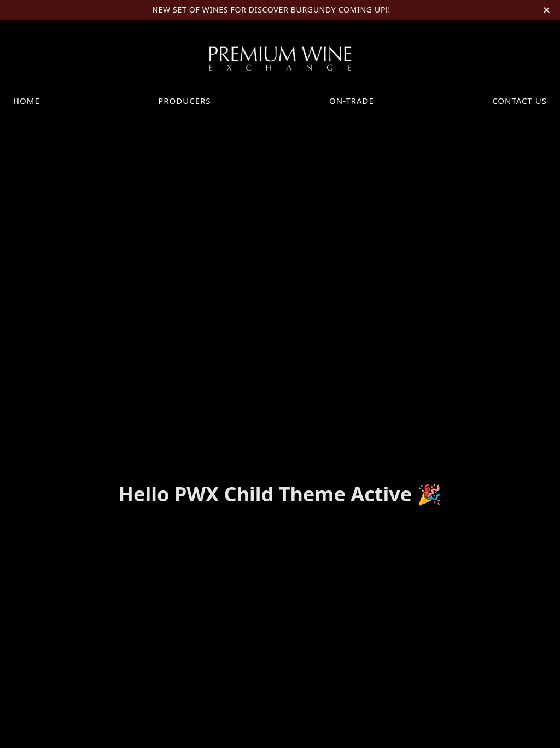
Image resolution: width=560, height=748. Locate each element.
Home (27, 101)
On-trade (352, 101)
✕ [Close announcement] (547, 10)
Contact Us (520, 101)
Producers (184, 101)
